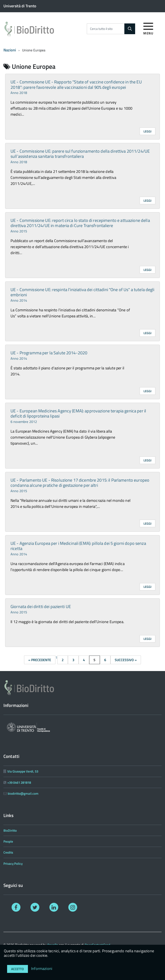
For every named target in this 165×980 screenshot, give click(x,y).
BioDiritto (10, 830)
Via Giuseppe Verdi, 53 (23, 771)
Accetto (18, 969)
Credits (8, 852)
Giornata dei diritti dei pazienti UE (41, 609)
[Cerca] (130, 29)
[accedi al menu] (148, 28)
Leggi (147, 131)
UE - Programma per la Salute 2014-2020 (49, 355)
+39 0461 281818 (19, 783)
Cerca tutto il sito (101, 29)
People (8, 841)
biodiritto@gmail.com (23, 793)
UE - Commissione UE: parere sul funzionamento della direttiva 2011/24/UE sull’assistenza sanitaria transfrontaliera (80, 156)
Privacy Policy (13, 864)
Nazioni (10, 50)
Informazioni (42, 968)
